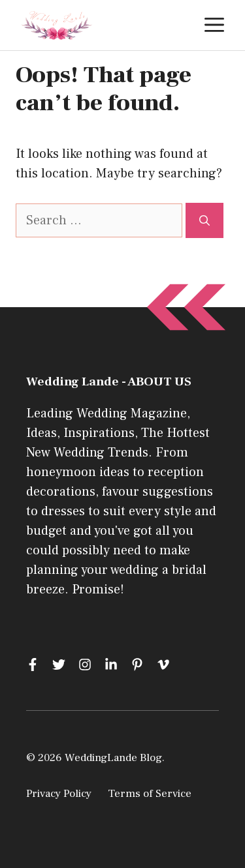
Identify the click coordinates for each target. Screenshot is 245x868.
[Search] (204, 220)
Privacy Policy (59, 794)
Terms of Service (150, 794)
